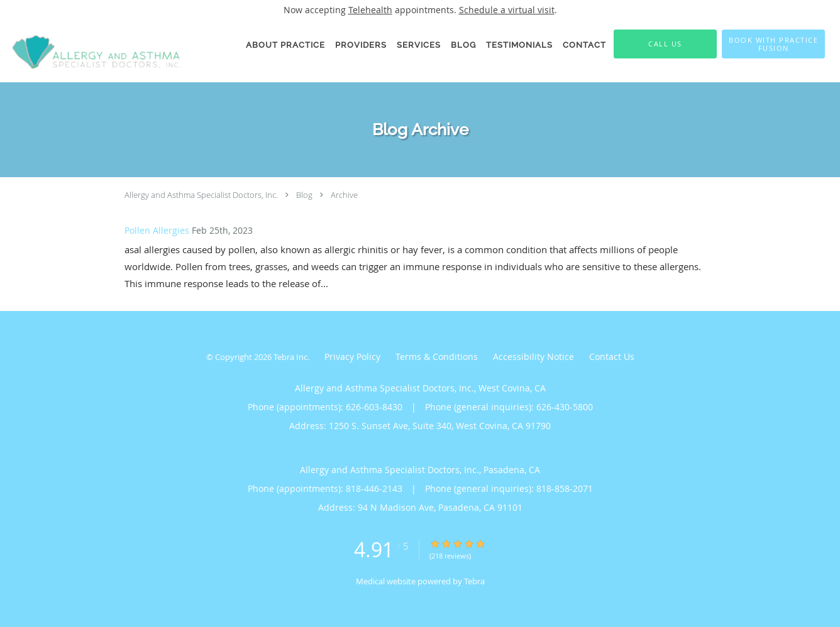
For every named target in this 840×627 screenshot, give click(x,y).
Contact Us (612, 357)
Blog (304, 195)
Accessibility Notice (533, 357)
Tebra (474, 581)
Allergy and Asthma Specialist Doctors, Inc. (201, 195)
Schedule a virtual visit (507, 10)
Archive (344, 195)
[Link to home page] (93, 51)
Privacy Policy (352, 357)
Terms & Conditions (437, 357)
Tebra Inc (290, 357)
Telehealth (370, 10)
